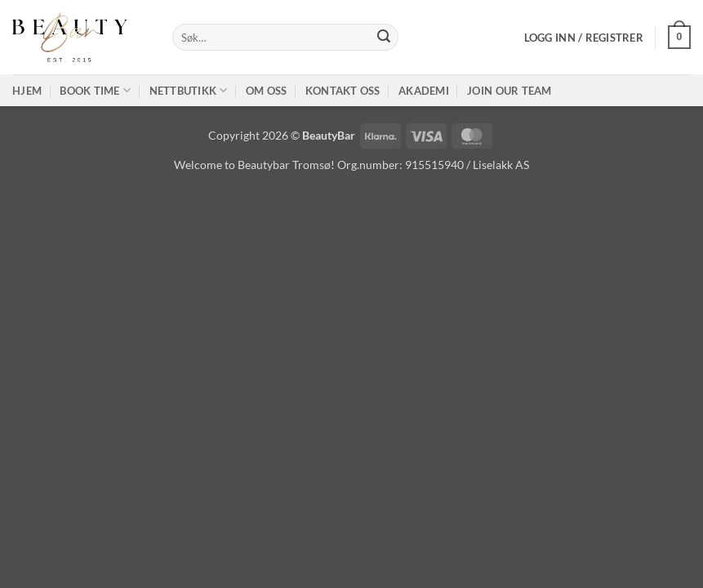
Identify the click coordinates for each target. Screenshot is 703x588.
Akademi (424, 91)
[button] (584, 38)
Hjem (27, 91)
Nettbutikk (189, 90)
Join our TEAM (509, 91)
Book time (95, 90)
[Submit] (384, 38)
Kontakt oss (343, 91)
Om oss (267, 91)
